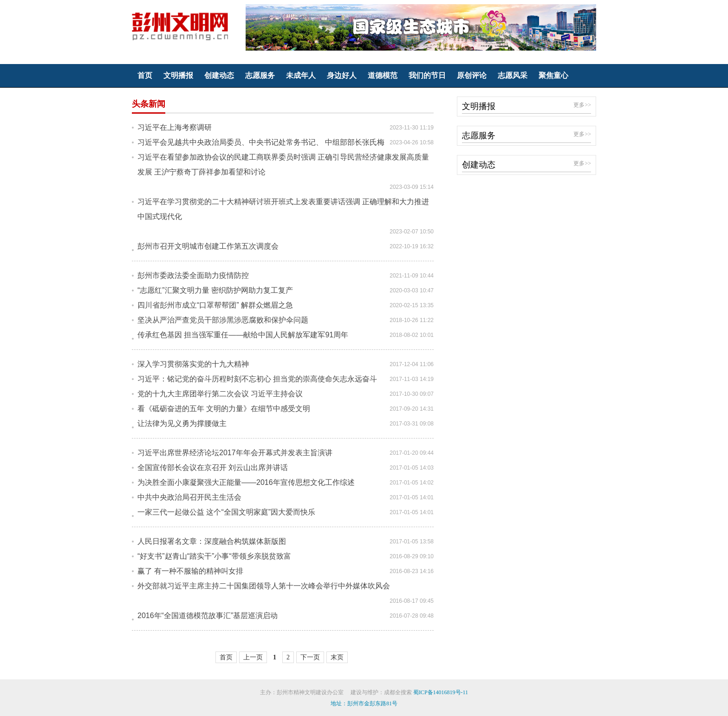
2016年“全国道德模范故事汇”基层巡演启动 (208, 616)
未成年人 (301, 75)
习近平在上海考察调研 (175, 127)
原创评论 (472, 75)
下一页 (310, 657)
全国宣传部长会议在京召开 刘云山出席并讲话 (213, 468)
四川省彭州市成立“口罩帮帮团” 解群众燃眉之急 (215, 305)
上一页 (253, 657)
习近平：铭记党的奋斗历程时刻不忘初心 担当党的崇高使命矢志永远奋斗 (257, 379)
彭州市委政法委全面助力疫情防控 (193, 275)
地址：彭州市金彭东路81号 (364, 703)
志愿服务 (260, 75)
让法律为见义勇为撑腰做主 (182, 423)
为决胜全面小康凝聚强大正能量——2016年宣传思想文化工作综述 (246, 482)
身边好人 (342, 75)
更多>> (582, 105)
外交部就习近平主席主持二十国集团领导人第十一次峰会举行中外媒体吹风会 (264, 586)
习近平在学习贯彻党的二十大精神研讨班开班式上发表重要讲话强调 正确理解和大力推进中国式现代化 (283, 209)
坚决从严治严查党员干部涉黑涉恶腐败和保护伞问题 (223, 320)
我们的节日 (427, 75)
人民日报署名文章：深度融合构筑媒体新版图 (212, 541)
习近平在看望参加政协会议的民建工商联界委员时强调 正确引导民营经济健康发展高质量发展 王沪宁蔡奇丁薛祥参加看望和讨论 (283, 164)
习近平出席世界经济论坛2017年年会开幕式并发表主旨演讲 (235, 453)
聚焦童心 (553, 75)
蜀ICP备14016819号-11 (441, 692)
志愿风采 (513, 75)
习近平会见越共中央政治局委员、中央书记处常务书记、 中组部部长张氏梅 (261, 142)
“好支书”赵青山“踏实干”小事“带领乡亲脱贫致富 (214, 556)
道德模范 (383, 75)
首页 (145, 75)
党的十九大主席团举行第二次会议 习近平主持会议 (220, 394)
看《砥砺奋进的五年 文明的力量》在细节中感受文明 (224, 409)
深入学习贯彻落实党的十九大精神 (193, 364)
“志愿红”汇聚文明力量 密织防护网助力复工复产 (215, 290)
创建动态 (219, 75)
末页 (337, 657)
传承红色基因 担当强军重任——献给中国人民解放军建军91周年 (243, 335)
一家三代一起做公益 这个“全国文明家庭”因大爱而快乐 (226, 512)
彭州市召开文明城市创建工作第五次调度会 (208, 246)
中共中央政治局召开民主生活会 (189, 497)
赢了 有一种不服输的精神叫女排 (190, 571)
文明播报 (178, 75)
